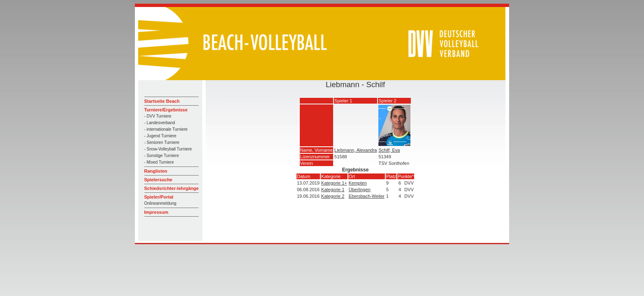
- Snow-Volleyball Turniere (168, 149)
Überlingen (360, 190)
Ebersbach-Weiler (367, 196)
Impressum (156, 212)
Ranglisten (156, 171)
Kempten (358, 183)
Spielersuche (158, 180)
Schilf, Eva (389, 150)
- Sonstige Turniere (162, 156)
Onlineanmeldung (160, 203)
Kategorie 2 (333, 196)
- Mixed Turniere (159, 162)
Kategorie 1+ (334, 183)
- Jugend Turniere (160, 136)
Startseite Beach (162, 101)
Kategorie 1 (333, 190)
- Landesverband (160, 123)
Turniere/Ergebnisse (166, 110)
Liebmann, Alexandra (356, 150)
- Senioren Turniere (162, 142)
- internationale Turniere (166, 129)
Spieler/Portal (159, 197)
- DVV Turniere (158, 116)
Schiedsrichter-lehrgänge (172, 188)
